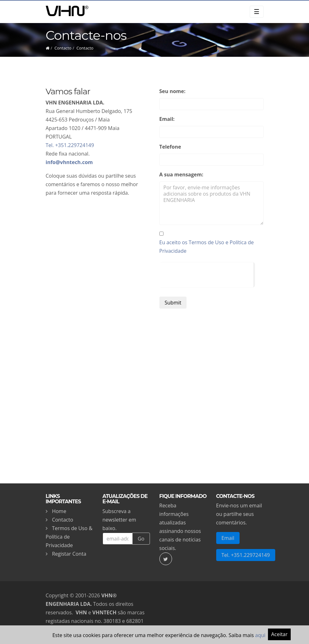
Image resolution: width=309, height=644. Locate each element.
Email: (167, 119)
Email (228, 538)
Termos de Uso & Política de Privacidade (69, 537)
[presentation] (207, 275)
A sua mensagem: (181, 174)
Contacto (63, 48)
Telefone (170, 147)
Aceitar (279, 634)
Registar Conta (69, 554)
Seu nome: (172, 91)
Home (59, 511)
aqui (260, 635)
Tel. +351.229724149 (70, 145)
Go (141, 539)
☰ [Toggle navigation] (257, 12)
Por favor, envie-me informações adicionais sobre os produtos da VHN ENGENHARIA (211, 203)
